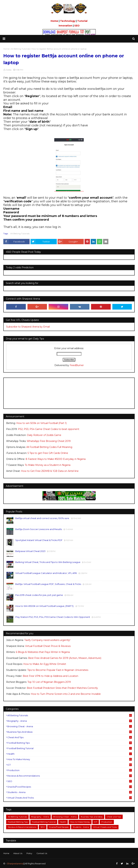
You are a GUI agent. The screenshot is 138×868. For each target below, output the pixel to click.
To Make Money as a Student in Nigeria (48, 465)
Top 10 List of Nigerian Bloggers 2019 (49, 682)
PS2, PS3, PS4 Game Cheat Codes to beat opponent (49, 429)
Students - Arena (70, 792)
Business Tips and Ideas (70, 732)
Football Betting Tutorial (70, 748)
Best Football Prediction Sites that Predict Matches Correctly (62, 688)
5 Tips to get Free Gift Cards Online (48, 453)
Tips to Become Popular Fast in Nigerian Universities (58, 670)
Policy (29, 853)
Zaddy (9, 70)
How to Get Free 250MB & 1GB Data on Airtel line (50, 471)
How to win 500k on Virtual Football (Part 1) (41, 423)
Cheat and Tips (70, 737)
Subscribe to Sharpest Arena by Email (28, 327)
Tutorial (82, 21)
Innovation (65, 26)
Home (54, 21)
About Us (18, 853)
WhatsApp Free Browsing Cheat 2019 (49, 441)
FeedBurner (77, 365)
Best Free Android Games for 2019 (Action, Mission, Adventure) (65, 658)
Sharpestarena (15, 864)
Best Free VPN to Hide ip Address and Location (51, 676)
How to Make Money (70, 759)
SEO (77, 26)
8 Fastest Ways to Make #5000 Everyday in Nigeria (56, 459)
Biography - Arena (70, 721)
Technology (68, 21)
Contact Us (42, 853)
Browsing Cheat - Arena (70, 726)
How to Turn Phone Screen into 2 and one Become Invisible (66, 694)
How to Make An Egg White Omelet (45, 664)
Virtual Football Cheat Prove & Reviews (48, 646)
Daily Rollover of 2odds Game (44, 435)
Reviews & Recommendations (70, 776)
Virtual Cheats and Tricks (70, 798)
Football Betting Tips (70, 743)
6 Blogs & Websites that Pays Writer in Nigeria (43, 652)
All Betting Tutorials (20, 234)
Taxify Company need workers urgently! (47, 640)
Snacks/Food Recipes (70, 787)
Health (70, 754)
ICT (70, 765)
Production (70, 770)
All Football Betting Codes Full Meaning (49, 447)
